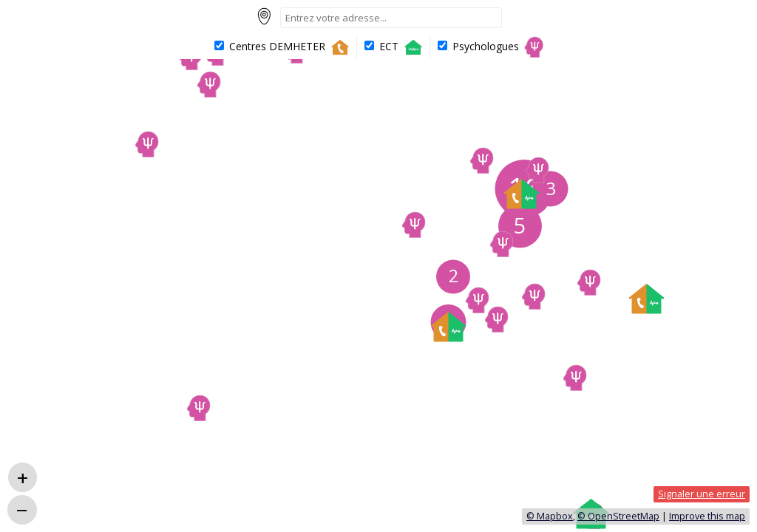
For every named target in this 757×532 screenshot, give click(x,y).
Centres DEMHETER (283, 47)
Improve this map (707, 516)
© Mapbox (550, 516)
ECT (395, 47)
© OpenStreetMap (618, 516)
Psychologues (492, 47)
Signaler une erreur (702, 494)
